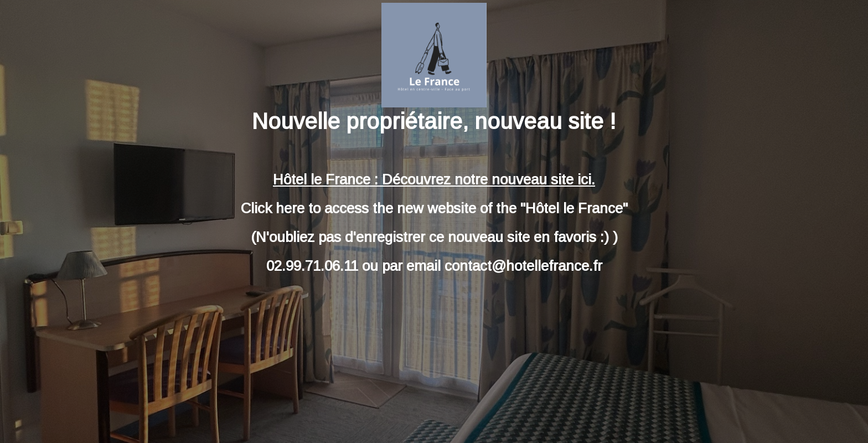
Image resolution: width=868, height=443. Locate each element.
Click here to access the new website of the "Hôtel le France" (434, 208)
